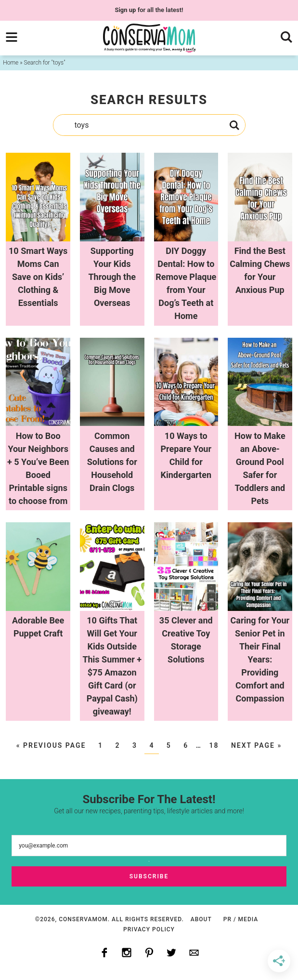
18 (214, 745)
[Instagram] (127, 953)
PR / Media (241, 919)
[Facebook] (104, 953)
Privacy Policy (149, 929)
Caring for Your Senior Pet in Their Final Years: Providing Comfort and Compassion (260, 659)
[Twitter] (171, 953)
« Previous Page (51, 745)
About (201, 919)
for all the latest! (149, 10)
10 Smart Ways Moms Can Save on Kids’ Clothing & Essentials (38, 277)
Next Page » (256, 745)
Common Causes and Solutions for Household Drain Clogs (112, 462)
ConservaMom (149, 38)
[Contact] (194, 953)
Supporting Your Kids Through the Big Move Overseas (112, 277)
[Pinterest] (149, 953)
